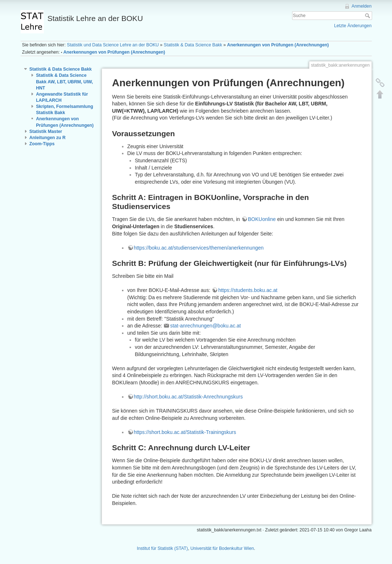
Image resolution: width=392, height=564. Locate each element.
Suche (368, 16)
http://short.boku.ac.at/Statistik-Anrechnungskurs (188, 397)
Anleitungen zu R (47, 138)
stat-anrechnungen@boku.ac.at (206, 326)
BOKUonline (262, 219)
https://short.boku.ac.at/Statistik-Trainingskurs (185, 432)
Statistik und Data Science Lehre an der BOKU (113, 45)
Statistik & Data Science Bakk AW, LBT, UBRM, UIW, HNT (64, 82)
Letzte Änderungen (353, 26)
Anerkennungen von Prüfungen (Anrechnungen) (278, 45)
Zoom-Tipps (42, 144)
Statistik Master (46, 131)
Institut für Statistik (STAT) (162, 548)
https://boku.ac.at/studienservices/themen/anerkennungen (199, 248)
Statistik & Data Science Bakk (193, 45)
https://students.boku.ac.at (248, 290)
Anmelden (361, 6)
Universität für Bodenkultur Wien (222, 548)
